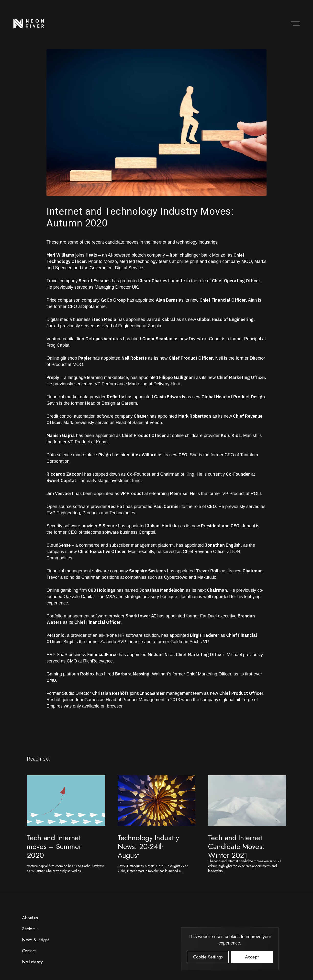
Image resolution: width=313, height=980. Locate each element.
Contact (29, 951)
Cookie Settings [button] (208, 957)
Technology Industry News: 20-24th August (148, 846)
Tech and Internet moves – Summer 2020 (54, 846)
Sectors (29, 929)
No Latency (32, 962)
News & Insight (35, 940)
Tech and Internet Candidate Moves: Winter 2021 (236, 846)
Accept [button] (252, 957)
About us (30, 918)
